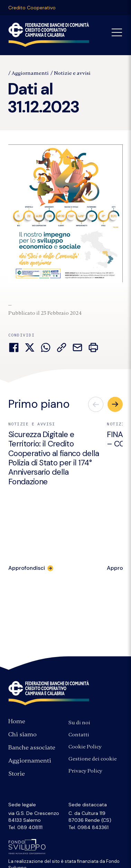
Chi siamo (22, 734)
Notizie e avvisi (72, 73)
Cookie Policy (85, 747)
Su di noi (79, 723)
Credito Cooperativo (32, 8)
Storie (17, 774)
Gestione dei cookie (93, 759)
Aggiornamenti (30, 73)
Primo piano (39, 404)
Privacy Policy (85, 771)
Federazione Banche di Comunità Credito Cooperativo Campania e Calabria (49, 693)
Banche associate (32, 747)
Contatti (79, 735)
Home (17, 721)
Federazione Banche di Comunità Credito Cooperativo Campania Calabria (49, 34)
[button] (115, 404)
